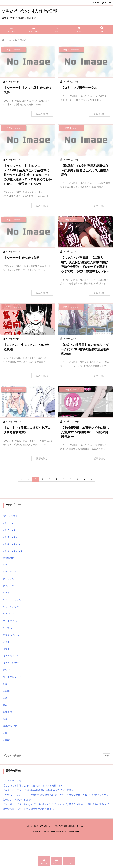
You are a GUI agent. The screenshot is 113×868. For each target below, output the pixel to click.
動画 (5, 684)
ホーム (8, 40)
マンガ (6, 670)
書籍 (5, 705)
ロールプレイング (12, 677)
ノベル (6, 642)
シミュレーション (12, 600)
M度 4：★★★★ (12, 544)
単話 (5, 698)
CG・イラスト (10, 516)
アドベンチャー (11, 586)
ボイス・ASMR (11, 663)
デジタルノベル (11, 635)
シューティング (11, 607)
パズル (6, 649)
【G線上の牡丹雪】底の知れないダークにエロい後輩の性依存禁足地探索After (85, 349)
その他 (6, 565)
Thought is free (73, 831)
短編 (5, 719)
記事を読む (42, 114)
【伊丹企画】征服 (12, 781)
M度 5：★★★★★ (13, 551)
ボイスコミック (11, 656)
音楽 (5, 733)
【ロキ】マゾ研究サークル (79, 88)
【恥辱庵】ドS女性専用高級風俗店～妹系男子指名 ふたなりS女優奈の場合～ (85, 170)
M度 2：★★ (9, 530)
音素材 (6, 740)
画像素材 (7, 712)
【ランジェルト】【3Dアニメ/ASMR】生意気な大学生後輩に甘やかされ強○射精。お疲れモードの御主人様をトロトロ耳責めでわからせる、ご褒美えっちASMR (28, 175)
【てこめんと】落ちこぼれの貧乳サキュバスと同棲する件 (33, 786)
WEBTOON (9, 558)
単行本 (6, 691)
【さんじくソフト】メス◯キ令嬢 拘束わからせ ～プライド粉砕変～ (38, 790)
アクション (8, 579)
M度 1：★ (8, 523)
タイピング (8, 614)
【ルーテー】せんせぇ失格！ (23, 258)
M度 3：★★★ (10, 537)
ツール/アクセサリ (12, 621)
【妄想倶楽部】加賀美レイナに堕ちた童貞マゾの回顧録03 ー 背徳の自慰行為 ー (85, 432)
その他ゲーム (10, 572)
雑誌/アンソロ (10, 726)
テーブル (7, 628)
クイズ (6, 593)
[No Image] (28, 62)
